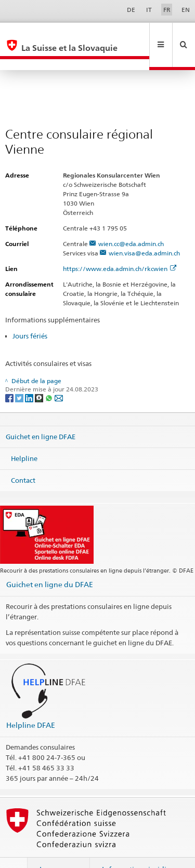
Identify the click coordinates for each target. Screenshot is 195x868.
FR (167, 10)
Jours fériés (30, 314)
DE (131, 10)
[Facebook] (10, 375)
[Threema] (40, 375)
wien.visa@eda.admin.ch (144, 231)
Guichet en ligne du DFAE (50, 562)
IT (149, 10)
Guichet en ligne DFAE (41, 414)
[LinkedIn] (30, 375)
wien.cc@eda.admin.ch (131, 221)
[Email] (59, 375)
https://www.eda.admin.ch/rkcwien (120, 246)
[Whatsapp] (50, 375)
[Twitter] (20, 375)
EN (186, 10)
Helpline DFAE (31, 703)
